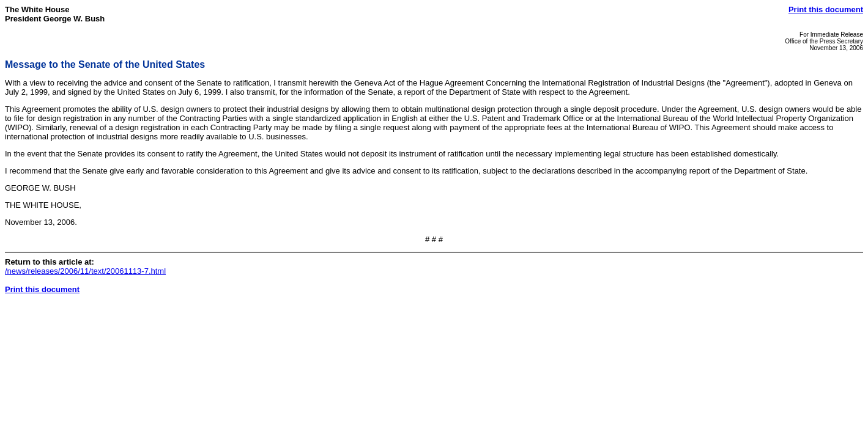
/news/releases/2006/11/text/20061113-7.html (85, 271)
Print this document (826, 9)
